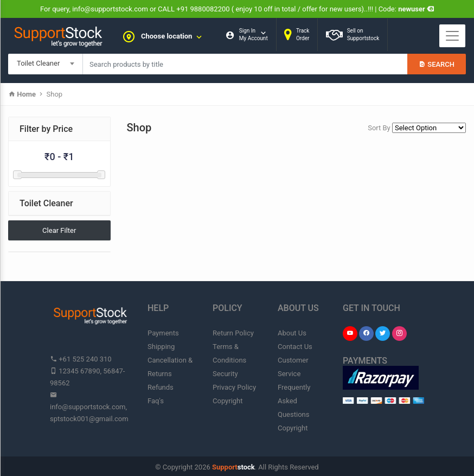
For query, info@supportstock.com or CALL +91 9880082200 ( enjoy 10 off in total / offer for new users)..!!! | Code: (237, 9)
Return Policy (233, 333)
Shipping (161, 347)
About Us (292, 333)
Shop (55, 94)
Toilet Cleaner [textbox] (38, 63)
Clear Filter (59, 230)
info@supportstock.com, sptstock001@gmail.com (89, 407)
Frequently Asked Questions (294, 401)
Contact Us (295, 347)
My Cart (241, 67)
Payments (163, 333)
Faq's (156, 401)
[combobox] (46, 64)
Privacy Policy (234, 387)
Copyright (228, 401)
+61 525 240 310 (81, 359)
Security (225, 374)
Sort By (379, 128)
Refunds (161, 387)
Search (437, 64)
